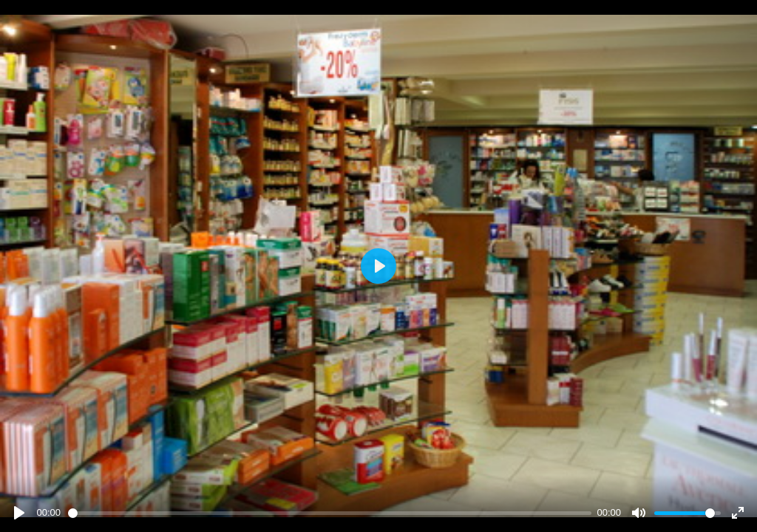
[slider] (330, 513)
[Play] (19, 513)
